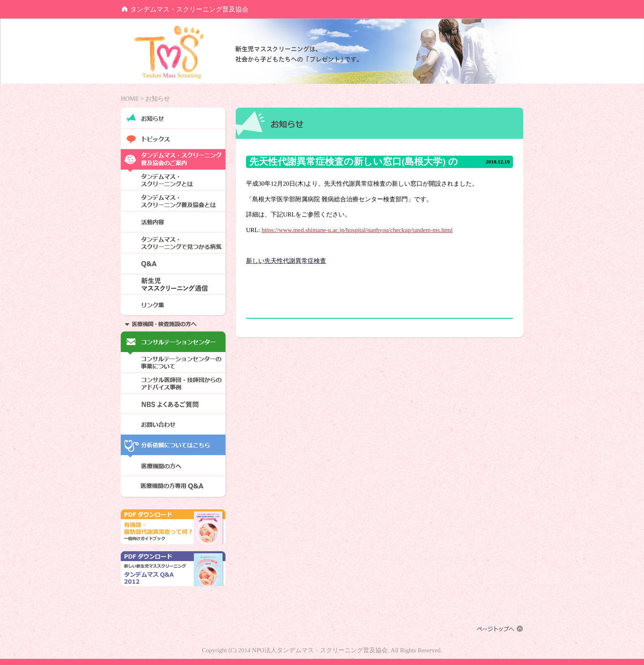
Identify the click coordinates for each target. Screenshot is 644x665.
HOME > (132, 99)
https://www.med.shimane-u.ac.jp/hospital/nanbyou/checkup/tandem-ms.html (357, 230)
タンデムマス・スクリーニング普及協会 (189, 9)
